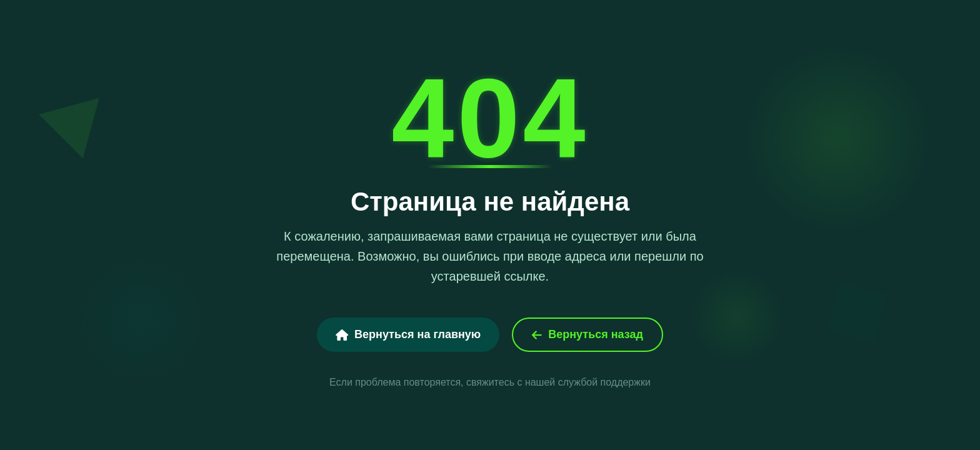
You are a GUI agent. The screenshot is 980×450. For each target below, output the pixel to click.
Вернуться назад (587, 334)
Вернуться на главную (408, 334)
